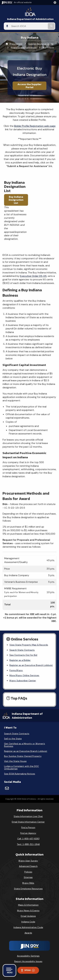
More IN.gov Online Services (24, 675)
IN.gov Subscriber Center (23, 681)
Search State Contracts (22, 650)
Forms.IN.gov (16, 670)
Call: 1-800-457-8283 (28, 839)
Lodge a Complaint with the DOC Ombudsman (21, 767)
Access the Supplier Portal (29, 86)
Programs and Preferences (24, 48)
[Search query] (28, 26)
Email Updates (28, 916)
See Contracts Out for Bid (23, 655)
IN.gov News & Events (28, 911)
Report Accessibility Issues (28, 961)
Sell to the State (13, 739)
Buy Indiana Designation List (16, 200)
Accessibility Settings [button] (28, 956)
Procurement (16, 44)
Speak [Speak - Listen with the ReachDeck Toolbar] (28, 970)
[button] (56, 3)
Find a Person (28, 827)
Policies (28, 872)
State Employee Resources (28, 889)
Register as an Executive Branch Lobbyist (31, 665)
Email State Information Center (28, 822)
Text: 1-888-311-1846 (28, 844)
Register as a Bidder (20, 660)
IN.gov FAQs (28, 883)
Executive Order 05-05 (33, 276)
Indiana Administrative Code (28, 927)
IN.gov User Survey (28, 861)
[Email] (7, 788)
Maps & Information (28, 905)
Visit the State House (15, 761)
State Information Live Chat (28, 816)
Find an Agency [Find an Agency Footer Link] (28, 833)
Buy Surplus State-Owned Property (23, 756)
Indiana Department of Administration (30, 19)
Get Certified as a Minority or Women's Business (25, 745)
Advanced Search (28, 866)
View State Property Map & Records (29, 645)
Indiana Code (28, 922)
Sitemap (28, 877)
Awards (28, 933)
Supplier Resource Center (41, 44)
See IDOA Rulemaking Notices (20, 774)
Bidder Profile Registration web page (35, 126)
